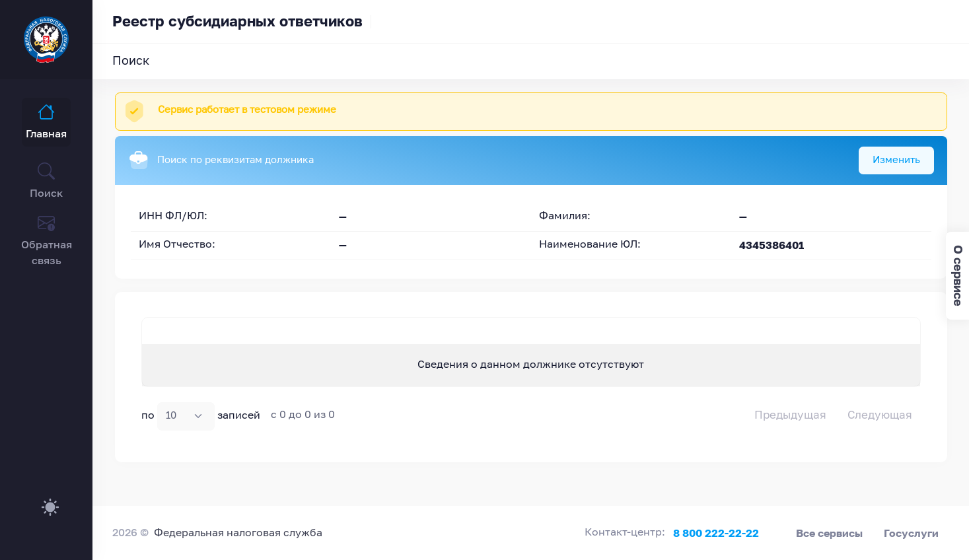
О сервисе (958, 276)
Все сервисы (829, 533)
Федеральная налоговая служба (238, 534)
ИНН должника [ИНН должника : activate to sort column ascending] (308, 342)
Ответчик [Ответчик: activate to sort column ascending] (443, 342)
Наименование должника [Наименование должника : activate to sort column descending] (190, 342)
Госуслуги (911, 533)
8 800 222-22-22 (716, 533)
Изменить (896, 160)
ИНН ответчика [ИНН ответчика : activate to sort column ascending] (628, 342)
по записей (201, 440)
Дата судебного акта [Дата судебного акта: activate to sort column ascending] (785, 342)
